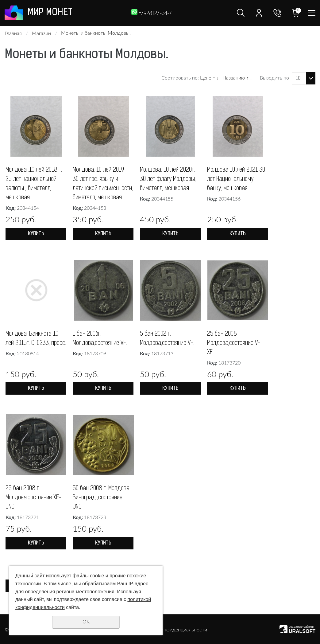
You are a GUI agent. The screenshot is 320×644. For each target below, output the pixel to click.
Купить (36, 234)
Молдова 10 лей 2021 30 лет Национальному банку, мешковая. (236, 179)
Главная (13, 33)
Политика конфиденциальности (171, 630)
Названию (234, 78)
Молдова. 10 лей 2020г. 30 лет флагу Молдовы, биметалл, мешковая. (168, 179)
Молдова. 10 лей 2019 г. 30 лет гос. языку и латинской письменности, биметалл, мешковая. (103, 184)
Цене (206, 78)
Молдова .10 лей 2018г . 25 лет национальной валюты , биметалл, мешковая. (34, 184)
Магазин (41, 33)
